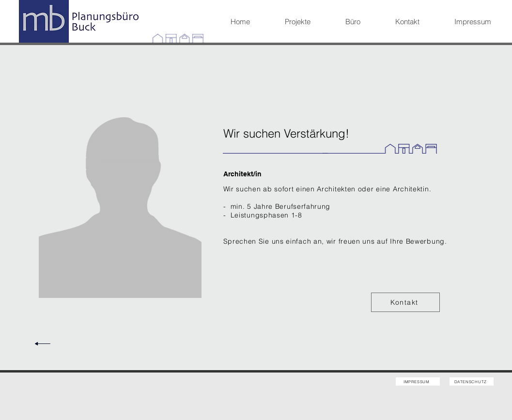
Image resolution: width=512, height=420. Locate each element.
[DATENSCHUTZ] (472, 381)
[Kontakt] (405, 302)
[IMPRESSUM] (418, 381)
